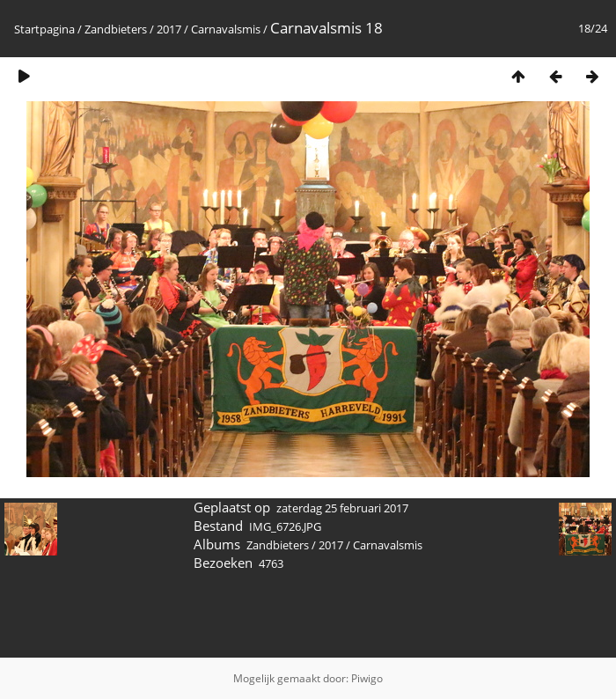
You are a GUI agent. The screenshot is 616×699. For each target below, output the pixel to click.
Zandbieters (116, 29)
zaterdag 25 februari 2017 (342, 508)
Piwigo (367, 678)
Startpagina (44, 29)
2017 (169, 29)
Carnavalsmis (226, 29)
